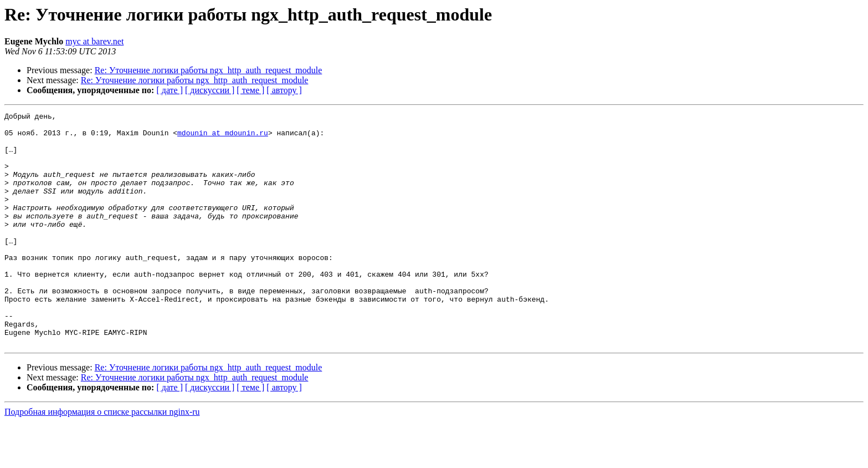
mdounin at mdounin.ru (223, 138)
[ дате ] (170, 90)
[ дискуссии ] (210, 90)
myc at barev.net (94, 41)
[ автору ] (284, 90)
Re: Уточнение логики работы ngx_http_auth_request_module (209, 70)
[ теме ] (250, 90)
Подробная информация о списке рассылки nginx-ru (102, 458)
